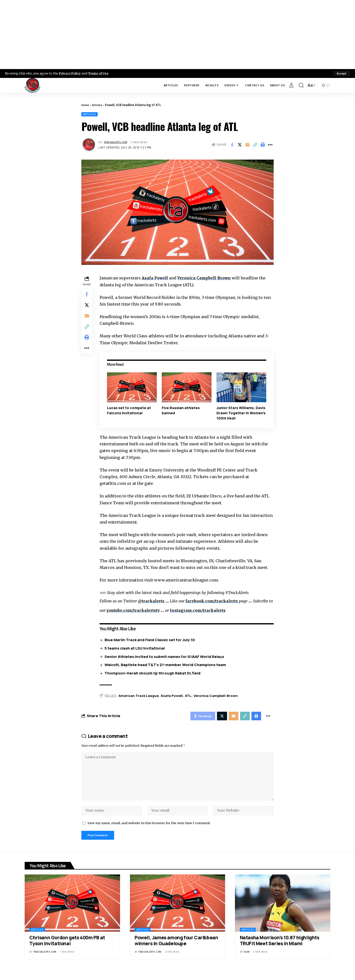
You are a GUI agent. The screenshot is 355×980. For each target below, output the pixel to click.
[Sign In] (291, 85)
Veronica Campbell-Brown (207, 278)
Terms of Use (100, 73)
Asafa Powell (156, 278)
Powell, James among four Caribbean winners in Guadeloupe (176, 948)
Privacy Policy (71, 73)
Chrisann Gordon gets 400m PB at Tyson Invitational (67, 948)
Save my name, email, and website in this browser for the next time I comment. (149, 830)
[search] (301, 85)
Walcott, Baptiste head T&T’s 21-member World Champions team (167, 665)
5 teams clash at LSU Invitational (136, 648)
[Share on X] (240, 145)
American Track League (140, 696)
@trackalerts (153, 601)
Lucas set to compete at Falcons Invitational (130, 411)
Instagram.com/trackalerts (206, 611)
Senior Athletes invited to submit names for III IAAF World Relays (166, 657)
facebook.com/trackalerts (214, 601)
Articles (98, 105)
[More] (270, 145)
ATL (191, 696)
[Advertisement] (177, 35)
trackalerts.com (117, 143)
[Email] (247, 145)
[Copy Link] (255, 145)
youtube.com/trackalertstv (140, 611)
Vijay (247, 959)
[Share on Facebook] (232, 145)
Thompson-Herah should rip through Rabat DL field (154, 674)
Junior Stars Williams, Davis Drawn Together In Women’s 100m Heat (241, 413)
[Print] (263, 145)
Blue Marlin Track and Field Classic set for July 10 (151, 640)
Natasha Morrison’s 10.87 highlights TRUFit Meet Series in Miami (280, 948)
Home (85, 105)
